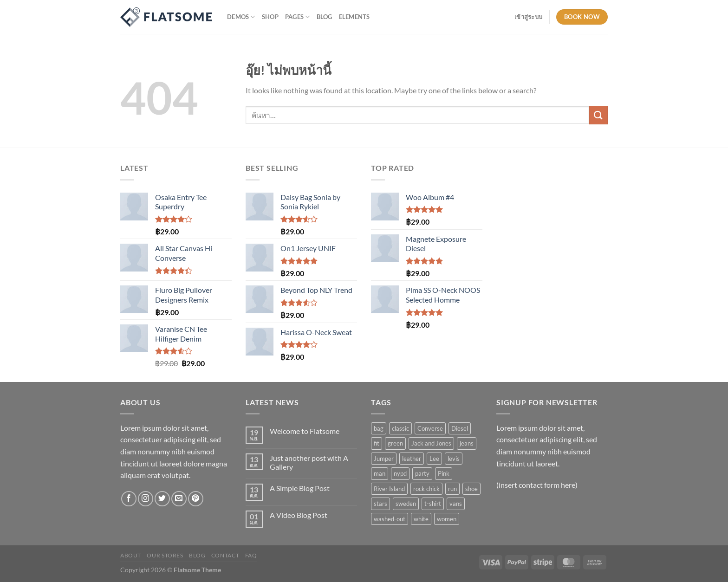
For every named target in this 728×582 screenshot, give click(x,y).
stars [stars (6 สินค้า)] (380, 504)
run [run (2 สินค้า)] (452, 489)
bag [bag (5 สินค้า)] (379, 428)
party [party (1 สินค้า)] (422, 473)
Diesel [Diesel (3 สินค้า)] (460, 428)
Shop (270, 17)
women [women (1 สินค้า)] (447, 519)
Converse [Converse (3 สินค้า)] (430, 428)
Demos (241, 17)
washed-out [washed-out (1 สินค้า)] (390, 519)
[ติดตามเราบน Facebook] (129, 499)
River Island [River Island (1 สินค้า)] (389, 489)
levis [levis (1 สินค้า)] (454, 459)
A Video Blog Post (299, 515)
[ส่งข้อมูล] (598, 115)
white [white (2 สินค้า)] (421, 519)
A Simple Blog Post (300, 488)
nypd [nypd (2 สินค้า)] (400, 473)
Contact (225, 555)
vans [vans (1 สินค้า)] (456, 504)
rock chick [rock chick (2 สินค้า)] (426, 489)
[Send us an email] (179, 499)
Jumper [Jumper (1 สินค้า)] (384, 459)
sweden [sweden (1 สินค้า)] (406, 504)
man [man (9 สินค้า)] (380, 473)
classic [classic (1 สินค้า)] (400, 428)
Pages (298, 17)
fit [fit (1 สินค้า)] (377, 443)
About (131, 555)
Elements (354, 17)
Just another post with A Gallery (309, 462)
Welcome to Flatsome (305, 431)
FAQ (251, 555)
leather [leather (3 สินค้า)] (412, 459)
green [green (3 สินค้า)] (395, 443)
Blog (325, 17)
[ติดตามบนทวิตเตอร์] (162, 499)
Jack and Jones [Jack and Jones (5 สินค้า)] (431, 443)
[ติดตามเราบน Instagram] (146, 499)
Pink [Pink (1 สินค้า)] (444, 473)
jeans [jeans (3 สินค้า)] (467, 443)
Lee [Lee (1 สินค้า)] (434, 459)
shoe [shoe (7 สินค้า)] (471, 489)
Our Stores (165, 555)
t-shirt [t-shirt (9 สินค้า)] (433, 504)
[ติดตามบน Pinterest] (196, 499)
